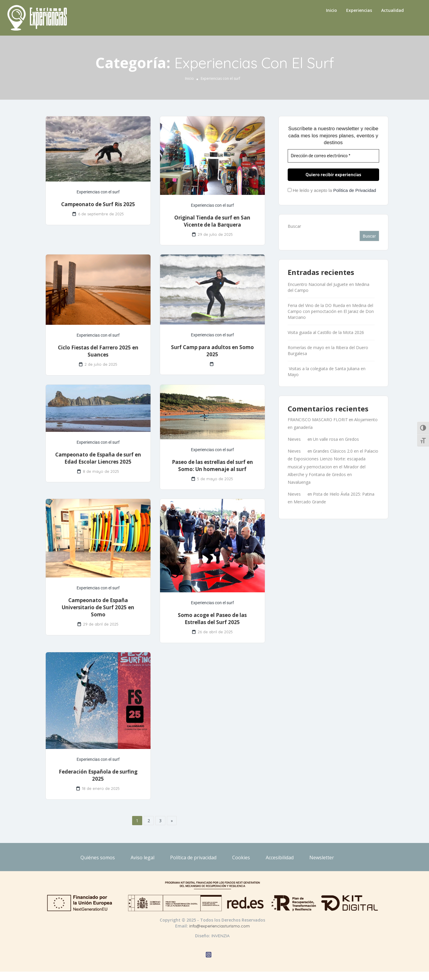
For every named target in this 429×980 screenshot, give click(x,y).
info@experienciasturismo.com (219, 926)
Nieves (294, 439)
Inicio (331, 10)
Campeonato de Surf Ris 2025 (98, 204)
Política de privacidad (193, 857)
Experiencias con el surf (98, 192)
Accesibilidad (280, 857)
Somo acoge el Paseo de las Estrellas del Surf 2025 (212, 619)
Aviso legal (143, 857)
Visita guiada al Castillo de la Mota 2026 (326, 332)
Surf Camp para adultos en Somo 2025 (212, 351)
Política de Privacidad (354, 190)
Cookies (241, 857)
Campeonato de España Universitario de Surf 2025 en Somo (98, 607)
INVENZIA (220, 936)
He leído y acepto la (332, 190)
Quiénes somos (98, 857)
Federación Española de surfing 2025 (98, 775)
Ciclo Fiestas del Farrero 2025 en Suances (98, 351)
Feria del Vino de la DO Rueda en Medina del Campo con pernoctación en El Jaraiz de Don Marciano (331, 311)
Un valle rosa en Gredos (336, 439)
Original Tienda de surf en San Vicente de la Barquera (212, 221)
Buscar (294, 226)
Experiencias (359, 10)
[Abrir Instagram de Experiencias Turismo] (209, 955)
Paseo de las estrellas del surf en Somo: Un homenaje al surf (212, 466)
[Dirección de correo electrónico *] (333, 156)
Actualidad (392, 10)
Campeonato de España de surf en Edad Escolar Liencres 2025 (98, 458)
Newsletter (322, 857)
